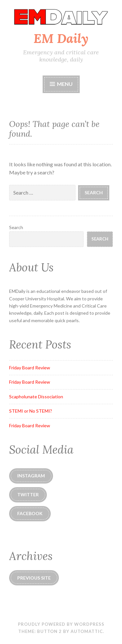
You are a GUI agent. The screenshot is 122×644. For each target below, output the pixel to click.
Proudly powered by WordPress (61, 624)
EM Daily (61, 38)
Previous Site (34, 578)
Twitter (28, 494)
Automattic (87, 631)
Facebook (30, 513)
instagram (31, 476)
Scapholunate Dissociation (36, 397)
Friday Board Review (30, 368)
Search (16, 227)
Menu (61, 84)
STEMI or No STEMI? (31, 411)
